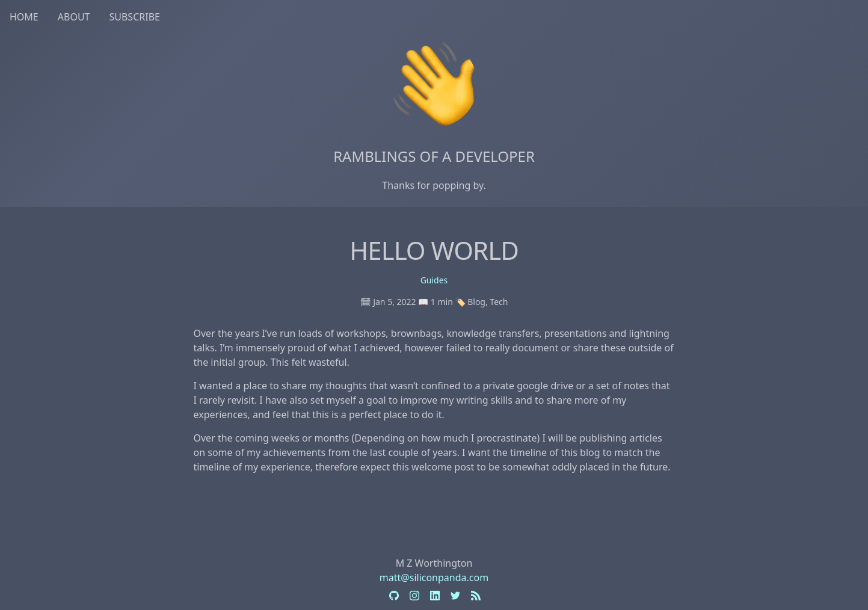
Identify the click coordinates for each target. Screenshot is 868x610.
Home (24, 17)
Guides (434, 280)
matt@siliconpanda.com (434, 578)
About (74, 17)
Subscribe (134, 17)
